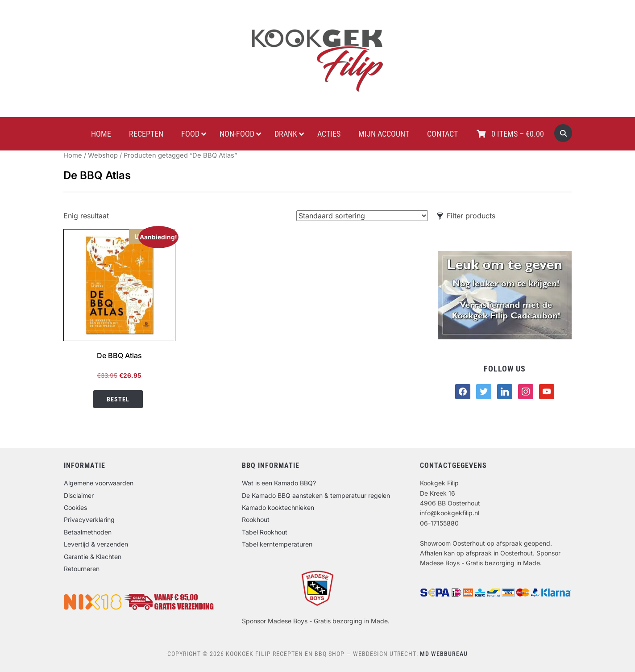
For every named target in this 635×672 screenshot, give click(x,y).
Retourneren (82, 569)
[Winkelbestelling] (362, 216)
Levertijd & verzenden (96, 544)
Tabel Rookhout (265, 532)
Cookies (75, 507)
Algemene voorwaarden (99, 483)
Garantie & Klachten (93, 557)
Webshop (103, 155)
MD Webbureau (444, 654)
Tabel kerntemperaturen (277, 544)
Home (73, 155)
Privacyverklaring (89, 520)
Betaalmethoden (88, 532)
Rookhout (256, 520)
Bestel (118, 399)
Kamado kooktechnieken (278, 507)
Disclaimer (79, 495)
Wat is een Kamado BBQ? (279, 483)
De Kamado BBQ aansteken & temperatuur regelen (316, 495)
